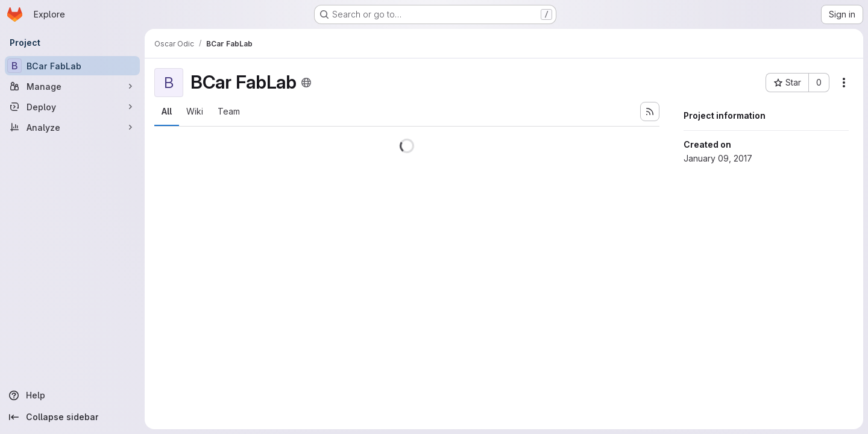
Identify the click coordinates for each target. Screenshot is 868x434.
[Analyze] (72, 127)
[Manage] (72, 86)
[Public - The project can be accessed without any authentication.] (306, 83)
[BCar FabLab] (72, 66)
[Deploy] (72, 107)
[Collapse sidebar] (72, 417)
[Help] (72, 395)
